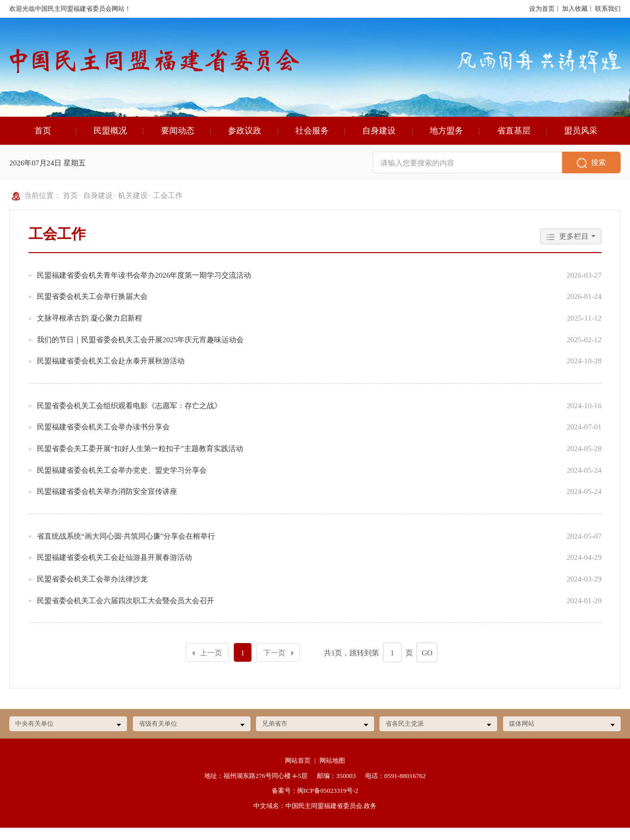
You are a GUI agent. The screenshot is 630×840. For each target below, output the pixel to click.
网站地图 (332, 773)
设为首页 (542, 9)
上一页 (206, 664)
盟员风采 (581, 142)
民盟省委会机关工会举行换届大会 (92, 307)
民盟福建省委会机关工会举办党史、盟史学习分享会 (122, 481)
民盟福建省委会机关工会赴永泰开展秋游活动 (111, 372)
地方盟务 (446, 142)
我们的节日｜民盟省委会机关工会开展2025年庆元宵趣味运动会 (140, 350)
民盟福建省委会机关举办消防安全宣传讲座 (107, 502)
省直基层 (514, 142)
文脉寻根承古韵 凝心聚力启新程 (90, 329)
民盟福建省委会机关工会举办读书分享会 (103, 437)
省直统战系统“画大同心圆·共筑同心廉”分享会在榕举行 (126, 547)
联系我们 (608, 9)
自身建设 (379, 142)
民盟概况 (110, 142)
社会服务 (312, 142)
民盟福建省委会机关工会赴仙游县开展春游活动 (114, 568)
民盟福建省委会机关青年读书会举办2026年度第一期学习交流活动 (144, 286)
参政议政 (245, 142)
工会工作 (168, 206)
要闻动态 (178, 142)
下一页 (280, 663)
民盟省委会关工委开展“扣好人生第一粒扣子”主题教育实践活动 (140, 459)
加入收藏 (575, 9)
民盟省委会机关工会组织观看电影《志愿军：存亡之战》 (129, 416)
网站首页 (298, 773)
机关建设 (133, 206)
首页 (43, 142)
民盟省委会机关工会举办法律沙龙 (92, 590)
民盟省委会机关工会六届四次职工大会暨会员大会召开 (126, 611)
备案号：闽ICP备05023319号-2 (315, 803)
